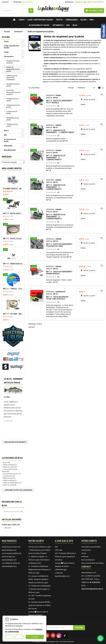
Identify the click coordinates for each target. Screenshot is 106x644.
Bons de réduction (88, 560)
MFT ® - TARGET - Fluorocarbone (13, 289)
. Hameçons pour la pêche (13, 106)
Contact (5, 2)
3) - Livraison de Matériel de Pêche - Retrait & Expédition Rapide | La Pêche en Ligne (38, 579)
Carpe (21, 20)
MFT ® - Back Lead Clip (13, 213)
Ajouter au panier (88, 99)
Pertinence (87, 88)
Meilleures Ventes (12, 168)
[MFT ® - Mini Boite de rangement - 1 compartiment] (37, 125)
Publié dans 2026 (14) (11, 525)
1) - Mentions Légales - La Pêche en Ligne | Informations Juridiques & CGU (39, 560)
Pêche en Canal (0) (10, 485)
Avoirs (84, 553)
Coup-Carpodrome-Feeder (40, 20)
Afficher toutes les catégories (19, 490)
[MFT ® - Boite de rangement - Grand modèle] (37, 268)
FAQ (68, 25)
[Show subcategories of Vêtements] (23, 146)
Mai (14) (8, 528)
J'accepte (35, 637)
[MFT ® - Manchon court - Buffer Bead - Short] (13, 250)
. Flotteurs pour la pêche (12, 100)
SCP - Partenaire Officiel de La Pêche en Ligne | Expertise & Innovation (65, 557)
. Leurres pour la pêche (12, 112)
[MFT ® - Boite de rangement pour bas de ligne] (37, 239)
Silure (83, 20)
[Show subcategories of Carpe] (23, 41)
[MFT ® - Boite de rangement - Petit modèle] (37, 97)
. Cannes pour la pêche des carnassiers (12, 78)
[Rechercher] (18, 11)
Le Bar (7, 397)
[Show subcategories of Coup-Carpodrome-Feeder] (23, 46)
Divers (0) (7, 462)
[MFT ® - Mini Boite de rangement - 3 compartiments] (37, 180)
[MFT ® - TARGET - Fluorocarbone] (13, 275)
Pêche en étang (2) (10, 480)
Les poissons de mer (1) (12, 474)
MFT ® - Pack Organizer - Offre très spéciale (58, 298)
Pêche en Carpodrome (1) (12, 483)
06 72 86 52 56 (27, 2)
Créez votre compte (95, 2)
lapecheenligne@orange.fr (92, 589)
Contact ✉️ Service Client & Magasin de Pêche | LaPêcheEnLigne (38, 615)
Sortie (14, 637)
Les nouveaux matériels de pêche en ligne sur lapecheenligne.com (11, 557)
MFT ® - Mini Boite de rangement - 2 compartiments (56, 158)
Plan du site (33, 609)
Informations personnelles (91, 547)
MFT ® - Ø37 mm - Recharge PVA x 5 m (13, 314)
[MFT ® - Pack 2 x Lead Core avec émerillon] (13, 225)
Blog (75, 25)
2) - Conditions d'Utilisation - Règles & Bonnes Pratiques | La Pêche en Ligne (40, 570)
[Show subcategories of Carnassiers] (23, 56)
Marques (7, 157)
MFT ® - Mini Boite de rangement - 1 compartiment (60, 131)
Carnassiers (71, 20)
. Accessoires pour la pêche (13, 62)
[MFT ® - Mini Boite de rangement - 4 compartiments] (37, 209)
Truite (59, 20)
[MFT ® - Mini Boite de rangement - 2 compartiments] (37, 150)
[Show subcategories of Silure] (23, 131)
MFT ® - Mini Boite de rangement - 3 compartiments (56, 187)
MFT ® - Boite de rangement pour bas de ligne (59, 245)
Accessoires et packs (39, 25)
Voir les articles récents (15, 442)
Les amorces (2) (9, 476)
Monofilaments (10, 150)
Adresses (85, 557)
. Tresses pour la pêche (12, 125)
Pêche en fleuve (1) (10, 465)
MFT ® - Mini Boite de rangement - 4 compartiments (56, 217)
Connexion (79, 2)
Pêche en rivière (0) (10, 467)
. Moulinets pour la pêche (12, 119)
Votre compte (89, 541)
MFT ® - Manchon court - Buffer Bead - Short (13, 264)
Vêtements (58, 25)
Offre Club (59, 550)
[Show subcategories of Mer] (23, 135)
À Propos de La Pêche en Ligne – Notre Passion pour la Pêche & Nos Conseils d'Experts (40, 550)
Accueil (6, 37)
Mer (91, 20)
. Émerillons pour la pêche (13, 85)
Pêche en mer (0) (9, 478)
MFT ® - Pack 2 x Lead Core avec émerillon (13, 239)
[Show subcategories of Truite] (23, 52)
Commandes (86, 550)
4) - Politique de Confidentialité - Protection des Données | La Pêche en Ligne (39, 589)
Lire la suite (8, 421)
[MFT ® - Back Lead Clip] (13, 200)
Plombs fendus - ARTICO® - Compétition (13, 189)
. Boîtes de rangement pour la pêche (13, 69)
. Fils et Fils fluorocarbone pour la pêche (13, 92)
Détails (84, 104)
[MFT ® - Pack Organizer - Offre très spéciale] (37, 295)
